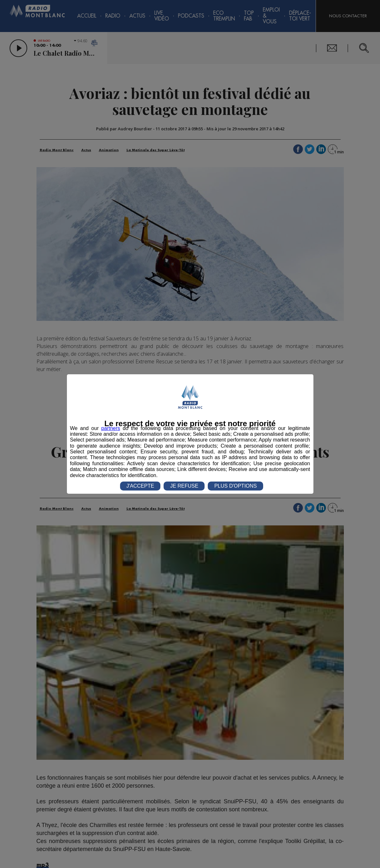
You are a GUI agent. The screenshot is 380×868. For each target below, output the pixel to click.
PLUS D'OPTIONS (235, 486)
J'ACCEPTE (140, 486)
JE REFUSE (184, 486)
